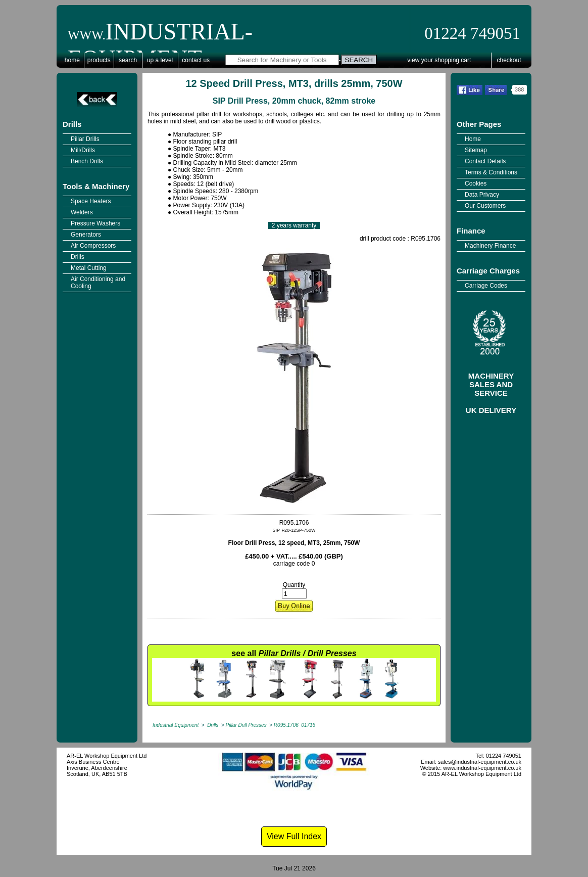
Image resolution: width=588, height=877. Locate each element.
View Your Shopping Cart (439, 60)
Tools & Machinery (96, 186)
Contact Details (485, 161)
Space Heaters (91, 201)
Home (72, 60)
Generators (86, 235)
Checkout (509, 60)
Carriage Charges (488, 271)
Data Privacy (482, 195)
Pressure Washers (95, 223)
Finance (471, 231)
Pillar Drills (85, 139)
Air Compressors (93, 246)
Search (128, 60)
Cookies (476, 183)
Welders (82, 212)
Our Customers (485, 206)
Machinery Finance (490, 246)
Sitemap (476, 150)
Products (99, 60)
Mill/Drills (83, 150)
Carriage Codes (486, 286)
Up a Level (160, 60)
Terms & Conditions (491, 172)
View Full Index (294, 836)
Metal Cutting (89, 268)
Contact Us (196, 60)
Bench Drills (87, 161)
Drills (72, 124)
